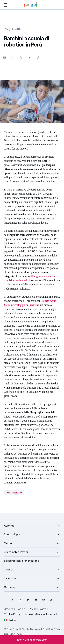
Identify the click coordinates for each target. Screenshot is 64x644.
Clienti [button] (8, 570)
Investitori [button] (11, 578)
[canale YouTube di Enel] (36, 600)
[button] (5, 5)
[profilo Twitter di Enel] (21, 600)
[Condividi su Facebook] (13, 57)
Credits (8, 609)
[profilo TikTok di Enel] (51, 600)
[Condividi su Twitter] (21, 57)
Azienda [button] (9, 526)
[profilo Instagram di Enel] (44, 600)
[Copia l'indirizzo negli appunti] (38, 57)
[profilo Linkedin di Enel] (28, 600)
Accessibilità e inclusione (40, 614)
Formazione (14, 493)
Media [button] (8, 543)
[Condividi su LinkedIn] (30, 57)
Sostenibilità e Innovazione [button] (22, 561)
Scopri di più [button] (12, 534)
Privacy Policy (37, 609)
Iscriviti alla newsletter (32, 640)
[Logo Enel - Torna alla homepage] (31, 5)
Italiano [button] (11, 620)
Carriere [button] (9, 587)
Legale (21, 609)
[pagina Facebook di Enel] (13, 600)
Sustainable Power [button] (16, 552)
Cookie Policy (12, 614)
